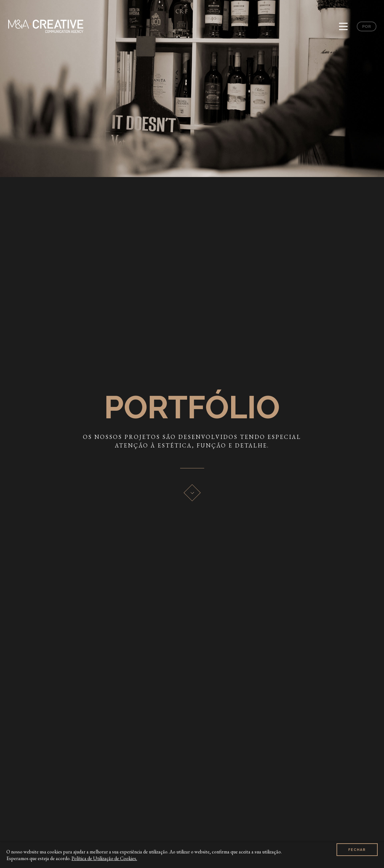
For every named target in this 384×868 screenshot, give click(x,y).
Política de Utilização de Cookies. (104, 858)
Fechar (357, 855)
